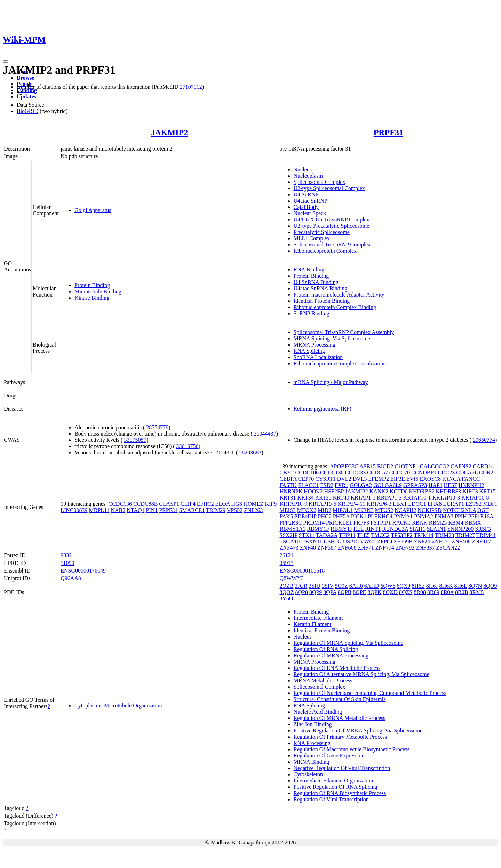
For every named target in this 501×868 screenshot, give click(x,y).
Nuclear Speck (310, 213)
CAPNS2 (461, 466)
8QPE (359, 592)
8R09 (433, 592)
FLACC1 (309, 485)
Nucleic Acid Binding (318, 712)
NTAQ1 (136, 510)
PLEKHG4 (380, 516)
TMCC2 (380, 535)
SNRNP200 (461, 529)
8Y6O (287, 598)
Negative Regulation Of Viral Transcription (342, 768)
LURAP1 (454, 504)
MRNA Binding (312, 762)
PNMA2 (423, 516)
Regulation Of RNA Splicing (326, 649)
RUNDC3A (395, 529)
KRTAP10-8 (475, 498)
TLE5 (363, 535)
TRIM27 (465, 535)
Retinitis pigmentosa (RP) (323, 409)
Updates (26, 96)
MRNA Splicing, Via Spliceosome (332, 338)
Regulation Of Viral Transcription (331, 799)
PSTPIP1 (381, 523)
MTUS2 (384, 510)
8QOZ (287, 592)
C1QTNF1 (406, 466)
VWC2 (368, 541)
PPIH (461, 516)
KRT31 (288, 498)
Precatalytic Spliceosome (322, 232)
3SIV (328, 586)
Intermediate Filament (318, 618)
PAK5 (287, 516)
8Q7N (475, 586)
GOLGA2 (361, 485)
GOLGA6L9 (388, 485)
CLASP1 (169, 504)
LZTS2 (474, 504)
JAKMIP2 (170, 132)
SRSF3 (483, 529)
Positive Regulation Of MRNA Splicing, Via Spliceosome (358, 731)
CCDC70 (400, 473)
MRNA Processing (315, 345)
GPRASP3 (415, 485)
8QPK (374, 592)
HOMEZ (253, 504)
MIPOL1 (343, 510)
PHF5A (341, 516)
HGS (237, 504)
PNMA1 (403, 516)
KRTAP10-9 (294, 504)
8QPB (345, 592)
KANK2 (379, 491)
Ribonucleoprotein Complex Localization (340, 363)
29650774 (484, 440)
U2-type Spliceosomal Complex (329, 188)
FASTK (288, 485)
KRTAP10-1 (417, 498)
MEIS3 (288, 510)
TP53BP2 (402, 535)
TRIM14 (424, 535)
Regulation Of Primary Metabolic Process (340, 737)
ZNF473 (289, 548)
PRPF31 (388, 132)
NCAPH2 (405, 510)
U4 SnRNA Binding (316, 282)
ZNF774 (385, 548)
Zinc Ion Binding (313, 724)
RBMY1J (341, 529)
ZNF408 (461, 541)
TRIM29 (216, 510)
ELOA (223, 504)
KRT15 (488, 491)
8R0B (462, 592)
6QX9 (403, 586)
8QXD (390, 592)
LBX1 (400, 504)
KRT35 (323, 498)
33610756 (188, 446)
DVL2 (344, 479)
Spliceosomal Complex (320, 182)
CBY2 (287, 473)
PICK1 (359, 516)
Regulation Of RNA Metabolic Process (337, 668)
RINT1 (373, 529)
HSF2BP (334, 491)
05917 (287, 563)
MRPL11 (99, 510)
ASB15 (368, 466)
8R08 (420, 592)
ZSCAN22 (448, 548)
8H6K (446, 586)
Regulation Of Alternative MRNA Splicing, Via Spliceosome (361, 674)
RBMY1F (318, 529)
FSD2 (327, 485)
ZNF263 (253, 510)
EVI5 (412, 479)
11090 (67, 563)
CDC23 (446, 473)
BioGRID (27, 111)
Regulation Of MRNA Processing (331, 655)
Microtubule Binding (98, 291)
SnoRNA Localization (318, 357)
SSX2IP (289, 535)
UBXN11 (312, 541)
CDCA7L (467, 473)
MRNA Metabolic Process (323, 680)
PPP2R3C (291, 523)
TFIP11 (347, 535)
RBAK (420, 523)
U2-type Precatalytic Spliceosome (332, 226)
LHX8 (435, 504)
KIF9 (271, 504)
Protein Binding (92, 285)
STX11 (307, 535)
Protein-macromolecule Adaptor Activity (339, 295)
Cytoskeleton (308, 774)
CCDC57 (377, 473)
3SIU (315, 586)
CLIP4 (188, 504)
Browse (25, 78)
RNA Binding (309, 270)
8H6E (418, 586)
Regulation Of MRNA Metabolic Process (340, 718)
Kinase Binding (92, 298)
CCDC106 (307, 473)
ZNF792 (405, 548)
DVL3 (360, 479)
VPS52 (235, 510)
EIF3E (398, 479)
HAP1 (435, 485)
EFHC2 (205, 504)
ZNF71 (366, 548)
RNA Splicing (309, 351)
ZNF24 (422, 541)
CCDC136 (120, 504)
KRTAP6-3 (379, 504)
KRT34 (306, 498)
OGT (483, 510)
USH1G (333, 541)
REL (359, 529)
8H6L (461, 586)
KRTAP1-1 (363, 498)
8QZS (406, 592)
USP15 (351, 541)
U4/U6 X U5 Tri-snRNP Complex (332, 220)
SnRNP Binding (312, 313)
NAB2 (118, 510)
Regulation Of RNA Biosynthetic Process (340, 793)
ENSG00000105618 (302, 571)
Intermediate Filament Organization (333, 781)
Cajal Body (306, 207)
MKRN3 (364, 510)
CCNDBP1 (424, 473)
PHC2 (325, 516)
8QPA (330, 592)
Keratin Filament (313, 624)
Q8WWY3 (292, 578)
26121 (287, 555)
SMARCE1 (192, 510)
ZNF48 (308, 548)
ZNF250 (441, 541)
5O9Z (341, 586)
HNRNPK (291, 491)
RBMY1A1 (293, 529)
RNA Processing (312, 743)
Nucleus (303, 169)
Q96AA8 (71, 578)
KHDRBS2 (422, 491)
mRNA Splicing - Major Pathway (331, 382)
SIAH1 (417, 529)
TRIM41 (486, 535)
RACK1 (401, 523)
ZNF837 (425, 548)
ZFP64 (385, 541)
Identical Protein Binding (322, 301)
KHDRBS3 (448, 491)
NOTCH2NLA (459, 510)
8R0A (447, 592)
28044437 (265, 434)
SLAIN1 (436, 529)
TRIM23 (444, 535)
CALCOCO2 (435, 466)
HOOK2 (313, 491)
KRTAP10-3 (446, 498)
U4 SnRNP (306, 194)
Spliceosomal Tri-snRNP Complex (332, 245)
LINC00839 (74, 510)
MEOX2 (307, 510)
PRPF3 (361, 523)
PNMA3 (444, 516)
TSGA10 (290, 541)
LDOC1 (417, 504)
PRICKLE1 (339, 523)
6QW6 (388, 586)
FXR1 (341, 485)
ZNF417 (482, 541)
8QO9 (490, 586)
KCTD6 (399, 491)
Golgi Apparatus (93, 210)
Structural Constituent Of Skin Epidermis (340, 699)
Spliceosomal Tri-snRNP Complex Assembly (344, 332)
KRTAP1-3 (389, 498)
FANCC (471, 479)
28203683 (250, 452)
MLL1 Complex (312, 238)
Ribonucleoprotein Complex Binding (335, 307)
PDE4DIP (305, 516)
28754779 (157, 427)
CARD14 (483, 466)
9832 (66, 555)
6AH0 (356, 586)
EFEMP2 (379, 479)
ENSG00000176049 (83, 571)
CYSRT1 (325, 479)
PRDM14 (314, 523)
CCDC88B (145, 504)
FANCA (451, 479)
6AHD (372, 586)
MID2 (324, 510)
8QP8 (301, 592)
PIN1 (152, 510)
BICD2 (385, 466)
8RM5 (476, 592)
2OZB (287, 586)
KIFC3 (470, 491)
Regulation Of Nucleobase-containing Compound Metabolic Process (370, 693)
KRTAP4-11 (352, 504)
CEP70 (306, 479)
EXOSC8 (430, 479)
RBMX (473, 523)
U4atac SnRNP (311, 201)
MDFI (490, 504)
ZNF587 (327, 548)
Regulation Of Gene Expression (329, 756)
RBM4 (456, 523)
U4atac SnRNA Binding (321, 288)
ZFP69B (403, 541)
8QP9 (316, 592)
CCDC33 (356, 473)
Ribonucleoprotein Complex (325, 251)
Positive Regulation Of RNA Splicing (336, 787)
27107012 (191, 87)
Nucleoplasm (308, 176)
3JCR (301, 586)
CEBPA (288, 479)
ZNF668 (347, 548)
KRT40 (341, 498)
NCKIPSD (430, 510)
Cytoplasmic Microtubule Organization (118, 705)
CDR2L (488, 473)
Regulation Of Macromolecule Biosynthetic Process (352, 749)
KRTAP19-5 (323, 504)
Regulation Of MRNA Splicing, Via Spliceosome (348, 643)
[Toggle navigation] (6, 62)
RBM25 (438, 523)
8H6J (432, 586)
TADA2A (327, 535)
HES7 (450, 485)
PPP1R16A (481, 516)
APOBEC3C (344, 466)
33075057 (135, 440)
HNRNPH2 (471, 485)
